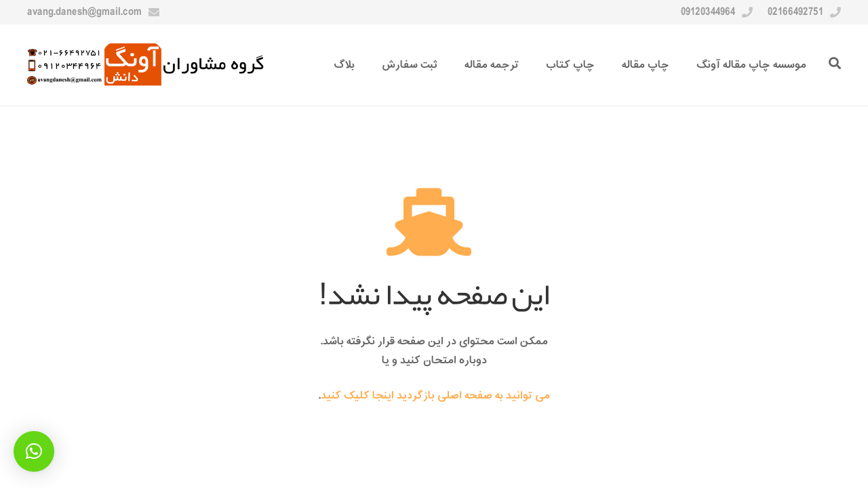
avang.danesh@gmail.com (84, 12)
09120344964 (708, 12)
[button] (34, 451)
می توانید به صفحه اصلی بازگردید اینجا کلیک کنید (435, 396)
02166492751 (795, 12)
